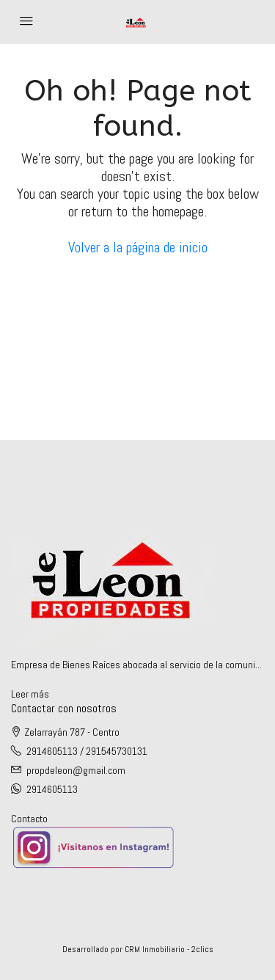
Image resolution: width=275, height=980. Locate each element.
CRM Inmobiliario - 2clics (169, 949)
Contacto (29, 819)
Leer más (30, 694)
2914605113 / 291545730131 (87, 751)
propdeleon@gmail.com (76, 770)
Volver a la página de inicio (138, 247)
